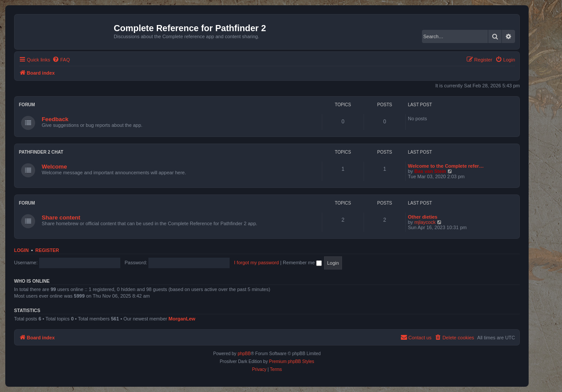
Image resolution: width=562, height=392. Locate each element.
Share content (61, 218)
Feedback (55, 119)
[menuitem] (61, 60)
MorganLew (182, 319)
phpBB (244, 354)
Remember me (302, 263)
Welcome (54, 167)
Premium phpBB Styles (292, 361)
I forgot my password (256, 263)
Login (21, 250)
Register (47, 250)
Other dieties (423, 217)
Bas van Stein (430, 171)
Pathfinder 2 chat (41, 152)
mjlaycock (425, 222)
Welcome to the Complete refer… (446, 166)
